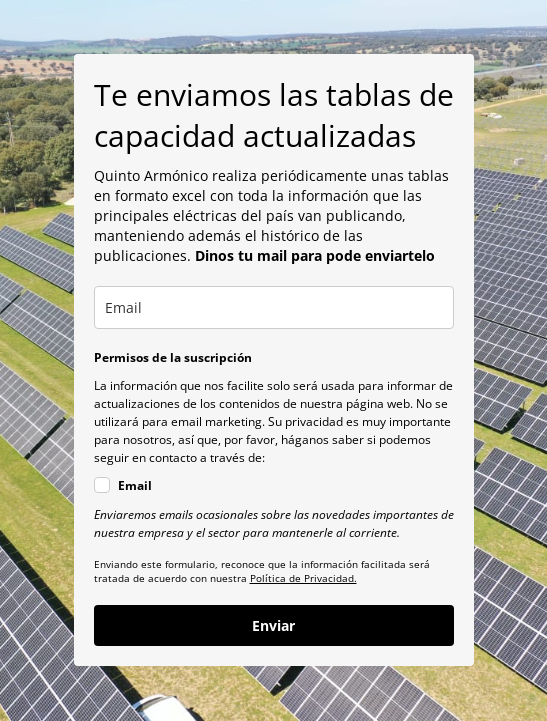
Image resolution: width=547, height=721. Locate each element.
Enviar (273, 625)
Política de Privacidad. (303, 578)
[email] (274, 307)
